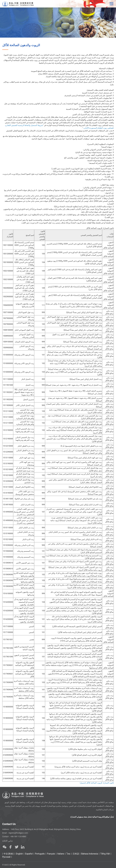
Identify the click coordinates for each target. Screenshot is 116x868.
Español (29, 854)
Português (40, 854)
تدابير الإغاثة (7, 841)
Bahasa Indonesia (90, 854)
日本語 (76, 854)
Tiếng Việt (105, 854)
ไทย (68, 854)
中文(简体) (9, 854)
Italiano (61, 854)
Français (51, 854)
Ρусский (6, 857)
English (19, 854)
